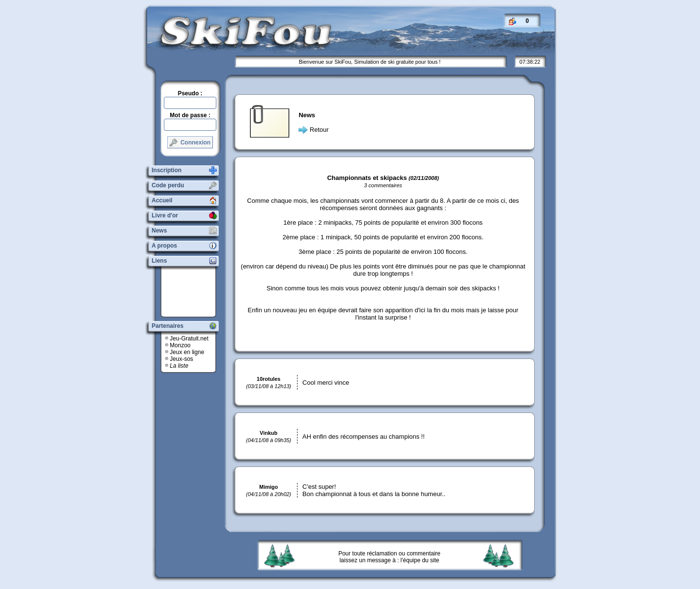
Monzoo (180, 345)
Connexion (190, 143)
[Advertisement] (192, 292)
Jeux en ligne (187, 352)
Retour (319, 130)
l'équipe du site (420, 560)
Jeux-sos (181, 359)
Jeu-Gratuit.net (189, 339)
